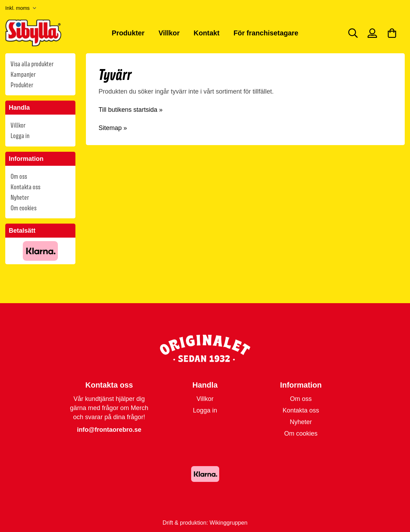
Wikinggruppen (229, 523)
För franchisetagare (266, 33)
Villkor (169, 33)
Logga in (20, 136)
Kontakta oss (25, 187)
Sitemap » (113, 128)
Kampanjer (23, 74)
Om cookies (23, 208)
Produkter (128, 33)
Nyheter (20, 197)
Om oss (19, 176)
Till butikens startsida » (130, 110)
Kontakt (207, 33)
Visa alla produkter (32, 64)
